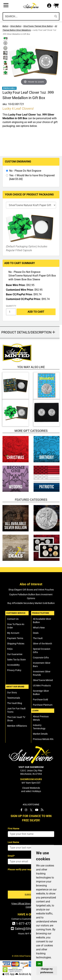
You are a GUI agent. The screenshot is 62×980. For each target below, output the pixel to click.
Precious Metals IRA (43, 739)
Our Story (12, 693)
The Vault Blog (15, 703)
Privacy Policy (14, 670)
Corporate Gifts (41, 658)
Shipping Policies (16, 644)
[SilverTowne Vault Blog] (42, 810)
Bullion (5, 26)
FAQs (10, 649)
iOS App (9, 974)
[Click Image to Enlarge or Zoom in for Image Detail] (34, 61)
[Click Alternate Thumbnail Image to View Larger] (5, 38)
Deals (36, 633)
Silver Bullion (16, 26)
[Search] (56, 16)
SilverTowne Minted (43, 680)
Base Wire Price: (16, 285)
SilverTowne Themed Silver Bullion (38, 26)
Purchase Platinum (43, 705)
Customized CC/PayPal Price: (23, 299)
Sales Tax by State (16, 660)
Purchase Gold (40, 700)
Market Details (40, 734)
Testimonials (14, 698)
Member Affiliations (17, 726)
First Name (14, 829)
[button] (56, 6)
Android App (24, 974)
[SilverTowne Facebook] (21, 810)
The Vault (38, 638)
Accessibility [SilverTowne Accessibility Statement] (13, 665)
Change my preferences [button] (47, 971)
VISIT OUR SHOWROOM (31, 767)
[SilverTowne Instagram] (26, 810)
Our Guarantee (15, 654)
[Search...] (27, 16)
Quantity (11, 306)
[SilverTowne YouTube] (37, 810)
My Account (13, 633)
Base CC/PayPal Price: (19, 294)
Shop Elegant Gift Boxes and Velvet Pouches (31, 590)
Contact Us (13, 619)
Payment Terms (15, 638)
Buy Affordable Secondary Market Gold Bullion (31, 603)
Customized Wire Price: (20, 290)
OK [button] (39, 964)
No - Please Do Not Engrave (25, 171)
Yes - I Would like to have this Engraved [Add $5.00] (32, 177)
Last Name (13, 842)
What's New (39, 628)
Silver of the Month (42, 644)
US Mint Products (42, 686)
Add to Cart (36, 312)
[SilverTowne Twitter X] (31, 810)
